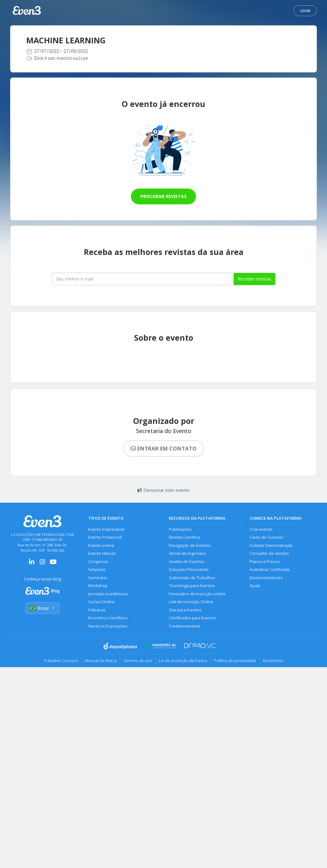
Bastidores (273, 660)
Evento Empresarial (106, 529)
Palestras (97, 610)
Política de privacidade (235, 660)
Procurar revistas (163, 196)
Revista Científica (185, 537)
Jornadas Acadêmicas (108, 594)
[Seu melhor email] (143, 279)
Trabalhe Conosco (61, 660)
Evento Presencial (105, 537)
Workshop (98, 586)
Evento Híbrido (102, 553)
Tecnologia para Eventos (192, 586)
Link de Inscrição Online (191, 602)
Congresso (98, 562)
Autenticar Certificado (270, 570)
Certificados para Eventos (193, 618)
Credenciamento (185, 626)
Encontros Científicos (108, 618)
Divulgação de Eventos (190, 546)
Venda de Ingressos (187, 553)
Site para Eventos (185, 610)
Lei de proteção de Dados (183, 660)
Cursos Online (102, 602)
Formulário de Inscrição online (197, 594)
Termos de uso (138, 660)
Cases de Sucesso (266, 537)
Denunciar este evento (163, 490)
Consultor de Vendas (269, 553)
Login (305, 11)
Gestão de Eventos (186, 562)
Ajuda (255, 586)
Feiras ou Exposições (108, 626)
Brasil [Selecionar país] (42, 608)
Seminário (98, 578)
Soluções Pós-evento (189, 570)
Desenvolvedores (266, 578)
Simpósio (97, 570)
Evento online (101, 546)
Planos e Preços (265, 562)
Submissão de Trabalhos (192, 578)
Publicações (180, 529)
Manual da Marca (101, 660)
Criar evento (261, 529)
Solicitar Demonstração (271, 546)
